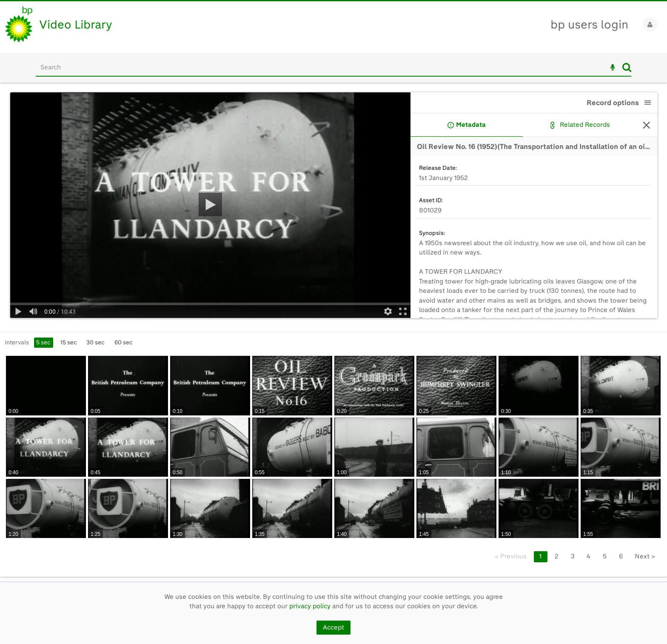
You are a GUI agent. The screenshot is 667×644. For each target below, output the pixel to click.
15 (69, 342)
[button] (648, 103)
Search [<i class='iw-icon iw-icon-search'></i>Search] (627, 67)
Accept (333, 627)
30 (95, 342)
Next (645, 556)
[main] (333, 332)
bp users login (589, 24)
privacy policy (310, 606)
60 (124, 342)
